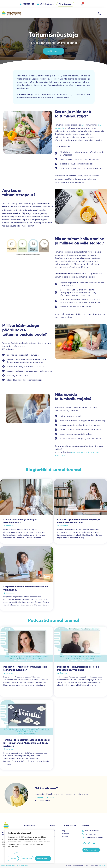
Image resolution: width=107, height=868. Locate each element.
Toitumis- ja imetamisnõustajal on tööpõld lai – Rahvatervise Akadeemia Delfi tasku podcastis (26, 743)
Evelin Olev (102, 865)
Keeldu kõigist (27, 859)
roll (83, 125)
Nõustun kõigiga (43, 859)
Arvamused (10, 526)
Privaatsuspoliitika (14, 853)
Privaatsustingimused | (9, 865)
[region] (29, 846)
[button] (101, 13)
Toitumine (64, 673)
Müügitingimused (24, 865)
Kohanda (13, 859)
